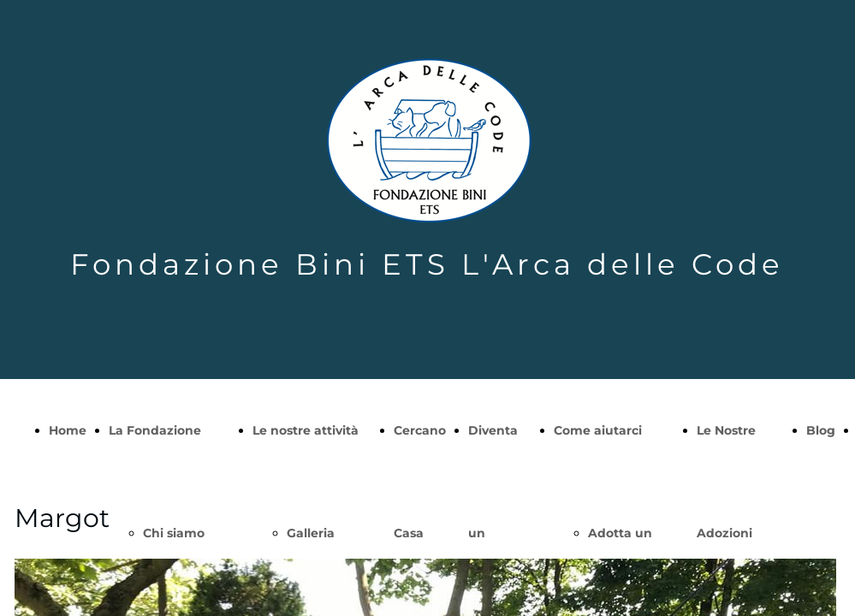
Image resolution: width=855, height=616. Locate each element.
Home (68, 430)
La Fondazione (155, 430)
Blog (821, 430)
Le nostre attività (306, 430)
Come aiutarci (598, 430)
